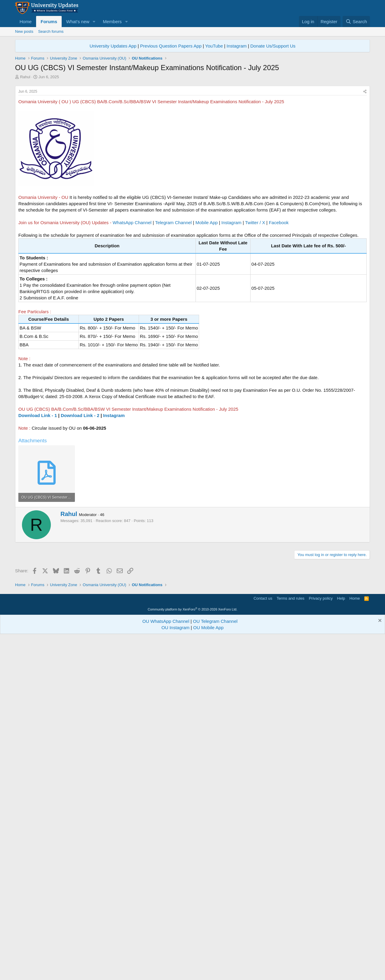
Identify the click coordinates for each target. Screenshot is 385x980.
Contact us (263, 598)
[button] (94, 22)
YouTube (214, 46)
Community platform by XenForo (192, 609)
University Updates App (113, 46)
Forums (49, 22)
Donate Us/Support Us (273, 46)
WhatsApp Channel (132, 223)
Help (341, 598)
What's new (78, 22)
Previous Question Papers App (171, 46)
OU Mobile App (208, 628)
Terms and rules (291, 598)
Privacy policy (321, 598)
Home (26, 22)
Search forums (51, 31)
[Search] (356, 22)
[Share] (365, 92)
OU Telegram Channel (215, 621)
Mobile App (207, 223)
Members (112, 22)
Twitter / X (255, 223)
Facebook (279, 223)
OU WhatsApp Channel (166, 621)
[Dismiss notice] (379, 621)
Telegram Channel (174, 223)
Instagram (237, 46)
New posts (24, 31)
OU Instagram (176, 628)
